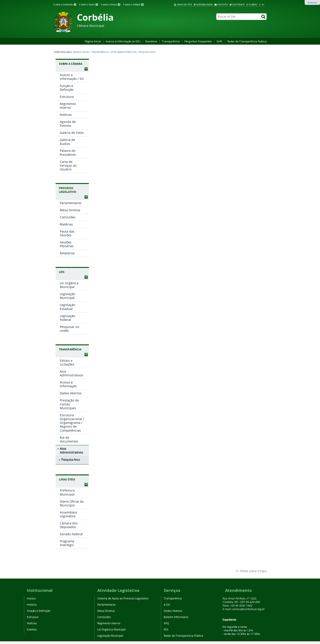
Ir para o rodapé (134, 4)
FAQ (166, 623)
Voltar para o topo (253, 571)
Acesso (31, 598)
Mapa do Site (184, 5)
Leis (62, 272)
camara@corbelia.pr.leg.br (248, 609)
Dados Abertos (173, 611)
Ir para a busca (111, 4)
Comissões (104, 617)
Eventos (32, 629)
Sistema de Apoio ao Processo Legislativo (123, 598)
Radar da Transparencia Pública (183, 636)
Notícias (32, 623)
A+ (263, 5)
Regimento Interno (109, 623)
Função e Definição (39, 611)
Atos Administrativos (124, 52)
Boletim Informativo (176, 617)
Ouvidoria (151, 41)
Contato (222, 5)
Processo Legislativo (68, 190)
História (32, 604)
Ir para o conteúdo (65, 4)
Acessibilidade (204, 5)
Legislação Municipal (110, 636)
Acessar (312, 2)
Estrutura (33, 617)
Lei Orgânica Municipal (111, 629)
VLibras (253, 5)
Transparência (171, 41)
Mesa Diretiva (106, 611)
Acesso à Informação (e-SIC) (123, 41)
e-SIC (167, 604)
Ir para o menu (89, 4)
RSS (166, 629)
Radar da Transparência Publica (247, 41)
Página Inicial (93, 41)
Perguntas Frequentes (198, 41)
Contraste (238, 5)
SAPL (220, 41)
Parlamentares (107, 604)
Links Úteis (67, 479)
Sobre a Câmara (71, 64)
